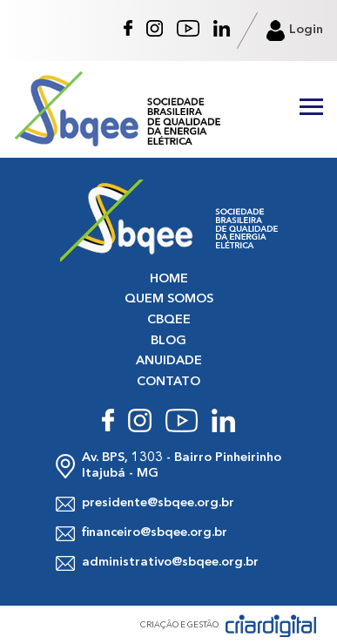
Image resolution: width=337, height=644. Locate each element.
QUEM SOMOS (169, 299)
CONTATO (168, 382)
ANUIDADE (169, 361)
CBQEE (169, 320)
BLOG (168, 341)
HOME (169, 279)
